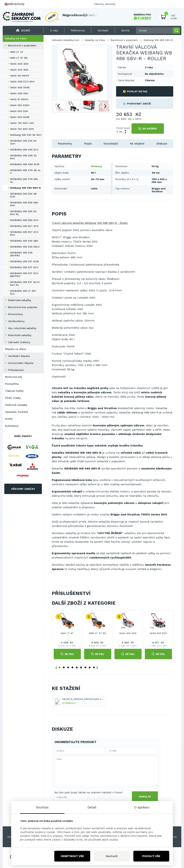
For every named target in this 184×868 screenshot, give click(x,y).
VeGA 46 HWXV (20, 76)
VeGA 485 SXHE (20, 87)
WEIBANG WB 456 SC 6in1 (24, 157)
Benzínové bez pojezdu (23, 307)
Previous (58, 106)
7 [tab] (85, 667)
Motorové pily (14, 377)
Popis (88, 144)
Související (111, 144)
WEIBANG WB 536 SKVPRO (21, 254)
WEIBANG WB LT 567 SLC (23, 292)
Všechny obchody (105, 4)
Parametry (65, 144)
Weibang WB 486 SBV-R (25, 188)
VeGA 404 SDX (19, 64)
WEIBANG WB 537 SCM (24, 261)
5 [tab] (77, 667)
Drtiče (9, 419)
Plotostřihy (12, 384)
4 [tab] (72, 667)
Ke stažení (137, 144)
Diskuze (162, 144)
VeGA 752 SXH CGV (22, 123)
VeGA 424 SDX (19, 70)
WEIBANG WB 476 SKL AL (24, 180)
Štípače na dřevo (16, 349)
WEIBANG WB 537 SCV (24, 267)
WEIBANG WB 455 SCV (24, 150)
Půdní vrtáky (13, 398)
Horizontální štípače (21, 363)
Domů (23, 30)
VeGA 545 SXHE (20, 117)
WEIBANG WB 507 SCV (24, 226)
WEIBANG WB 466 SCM (25, 164)
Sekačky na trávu (16, 38)
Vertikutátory (16, 321)
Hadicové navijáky (16, 405)
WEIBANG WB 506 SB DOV (23, 195)
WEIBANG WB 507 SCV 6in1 (24, 233)
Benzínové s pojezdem (22, 45)
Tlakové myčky (14, 391)
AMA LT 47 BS (19, 58)
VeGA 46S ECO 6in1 (22, 82)
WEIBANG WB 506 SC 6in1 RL (23, 213)
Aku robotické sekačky (22, 328)
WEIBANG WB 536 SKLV (25, 247)
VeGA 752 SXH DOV (22, 129)
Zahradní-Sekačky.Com (65, 40)
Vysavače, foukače (16, 412)
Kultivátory (12, 426)
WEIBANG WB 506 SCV (24, 220)
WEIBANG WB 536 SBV (24, 241)
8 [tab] (90, 667)
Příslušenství (16, 370)
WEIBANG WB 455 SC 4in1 (23, 142)
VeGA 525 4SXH (20, 105)
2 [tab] (64, 667)
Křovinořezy (15, 314)
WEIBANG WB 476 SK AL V (25, 172)
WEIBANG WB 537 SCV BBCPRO (24, 275)
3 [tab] (68, 667)
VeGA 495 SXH (19, 93)
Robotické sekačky (20, 335)
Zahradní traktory (19, 342)
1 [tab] (59, 667)
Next (105, 106)
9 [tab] (94, 667)
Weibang (96, 166)
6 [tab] (81, 667)
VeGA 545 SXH (19, 111)
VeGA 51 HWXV (19, 99)
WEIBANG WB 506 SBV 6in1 (24, 204)
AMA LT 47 (17, 52)
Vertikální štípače (19, 356)
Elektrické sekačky (20, 300)
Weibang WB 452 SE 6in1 (26, 135)
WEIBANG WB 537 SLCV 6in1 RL (25, 283)
